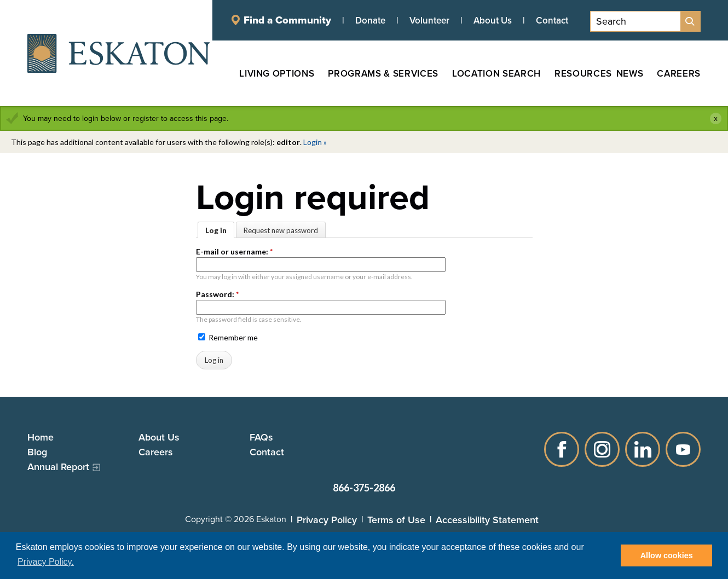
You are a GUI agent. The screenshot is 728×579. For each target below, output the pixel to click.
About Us (493, 20)
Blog (37, 452)
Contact (552, 20)
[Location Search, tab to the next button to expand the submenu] (490, 73)
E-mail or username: (234, 251)
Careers (156, 452)
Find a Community (287, 20)
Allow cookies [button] (667, 555)
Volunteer (429, 20)
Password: (217, 294)
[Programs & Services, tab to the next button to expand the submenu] (377, 73)
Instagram (602, 449)
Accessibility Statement (487, 520)
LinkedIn (643, 449)
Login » (315, 142)
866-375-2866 (364, 488)
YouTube (683, 449)
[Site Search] (690, 21)
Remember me (228, 337)
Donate (370, 20)
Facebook (562, 449)
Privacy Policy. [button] (46, 562)
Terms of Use (396, 520)
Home (41, 437)
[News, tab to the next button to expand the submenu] (630, 73)
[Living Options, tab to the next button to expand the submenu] (270, 73)
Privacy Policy (327, 520)
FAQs (261, 437)
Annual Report (58, 467)
